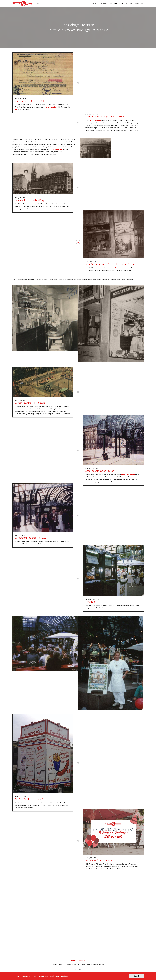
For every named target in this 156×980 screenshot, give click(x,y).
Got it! (136, 976)
